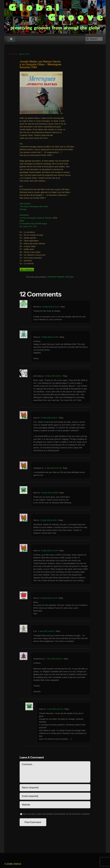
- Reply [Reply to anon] (60, 418)
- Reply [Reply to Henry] (61, 338)
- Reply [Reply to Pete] (60, 521)
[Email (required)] (55, 797)
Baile (22, 221)
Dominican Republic (56, 277)
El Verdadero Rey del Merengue (33, 224)
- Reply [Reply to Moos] (61, 493)
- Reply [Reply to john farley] (64, 377)
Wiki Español (25, 204)
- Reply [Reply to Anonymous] (65, 659)
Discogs (23, 210)
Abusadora (24, 216)
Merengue (70, 277)
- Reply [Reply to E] (57, 632)
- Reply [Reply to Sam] (60, 599)
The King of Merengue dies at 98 (34, 207)
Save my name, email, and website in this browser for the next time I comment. (56, 814)
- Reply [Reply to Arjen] (61, 551)
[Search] (94, 39)
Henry (36, 338)
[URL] (55, 805)
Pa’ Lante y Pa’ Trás (28, 227)
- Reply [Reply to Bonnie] (62, 307)
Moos (35, 493)
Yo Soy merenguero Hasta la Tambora (36, 218)
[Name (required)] (55, 788)
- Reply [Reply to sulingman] (64, 469)
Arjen (35, 551)
